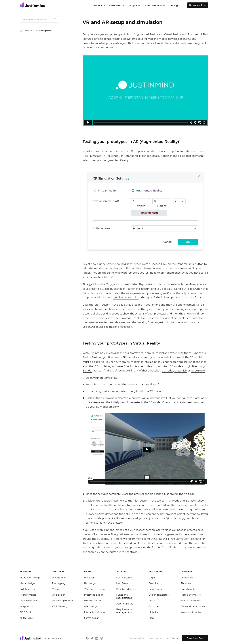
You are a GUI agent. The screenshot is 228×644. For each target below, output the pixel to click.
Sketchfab (181, 371)
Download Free (195, 5)
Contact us (187, 578)
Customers (155, 606)
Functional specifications (124, 596)
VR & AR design (61, 606)
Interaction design (30, 578)
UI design (89, 578)
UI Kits (152, 601)
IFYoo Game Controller (182, 539)
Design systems (29, 601)
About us (186, 583)
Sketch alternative (191, 601)
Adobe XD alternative (193, 606)
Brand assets (188, 589)
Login (152, 578)
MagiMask (126, 327)
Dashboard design (127, 589)
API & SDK (25, 612)
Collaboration (27, 589)
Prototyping (59, 583)
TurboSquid (198, 371)
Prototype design (94, 595)
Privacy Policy (137, 638)
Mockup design (93, 601)
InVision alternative (192, 612)
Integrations (27, 606)
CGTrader (168, 371)
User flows (122, 583)
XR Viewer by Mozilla (126, 298)
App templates (125, 604)
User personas (124, 578)
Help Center (155, 589)
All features (26, 618)
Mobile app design (62, 601)
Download (154, 583)
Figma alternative (191, 595)
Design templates (159, 595)
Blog (151, 618)
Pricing (174, 5)
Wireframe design (94, 589)
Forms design (92, 618)
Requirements (28, 595)
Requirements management (124, 611)
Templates (134, 5)
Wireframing (59, 578)
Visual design (27, 583)
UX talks (153, 612)
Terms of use (156, 638)
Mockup (57, 589)
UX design (90, 583)
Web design (59, 595)
